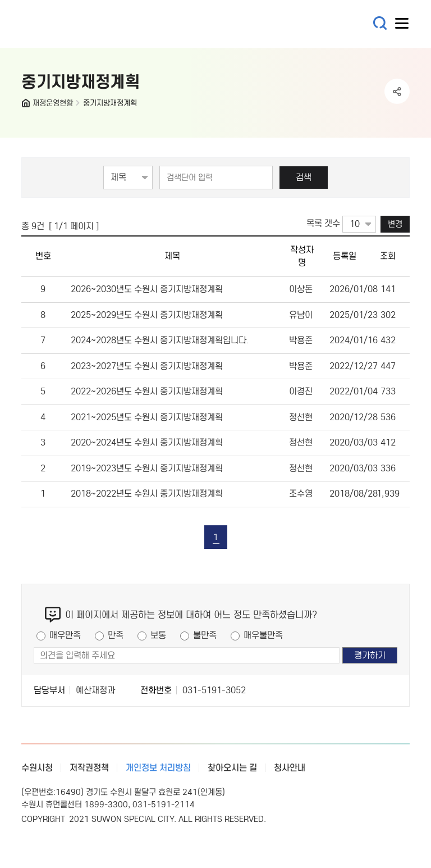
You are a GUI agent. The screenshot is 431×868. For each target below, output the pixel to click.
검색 (304, 177)
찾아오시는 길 (232, 768)
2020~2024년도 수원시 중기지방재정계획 (147, 442)
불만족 (205, 635)
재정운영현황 (53, 103)
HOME (27, 106)
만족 (116, 635)
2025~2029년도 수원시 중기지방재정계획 (147, 315)
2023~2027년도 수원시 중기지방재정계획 (147, 366)
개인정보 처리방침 (158, 768)
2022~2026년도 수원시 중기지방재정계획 (147, 391)
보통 (158, 635)
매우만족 (65, 635)
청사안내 (290, 768)
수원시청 (37, 768)
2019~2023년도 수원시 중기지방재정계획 (147, 468)
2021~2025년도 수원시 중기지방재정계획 (147, 417)
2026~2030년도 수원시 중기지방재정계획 (147, 289)
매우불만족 (263, 635)
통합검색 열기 (380, 23)
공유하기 (397, 91)
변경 (395, 224)
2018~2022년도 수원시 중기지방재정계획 (147, 494)
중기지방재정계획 (110, 103)
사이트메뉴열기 (402, 26)
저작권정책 (89, 768)
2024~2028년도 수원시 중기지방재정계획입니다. (160, 340)
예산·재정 (89, 24)
